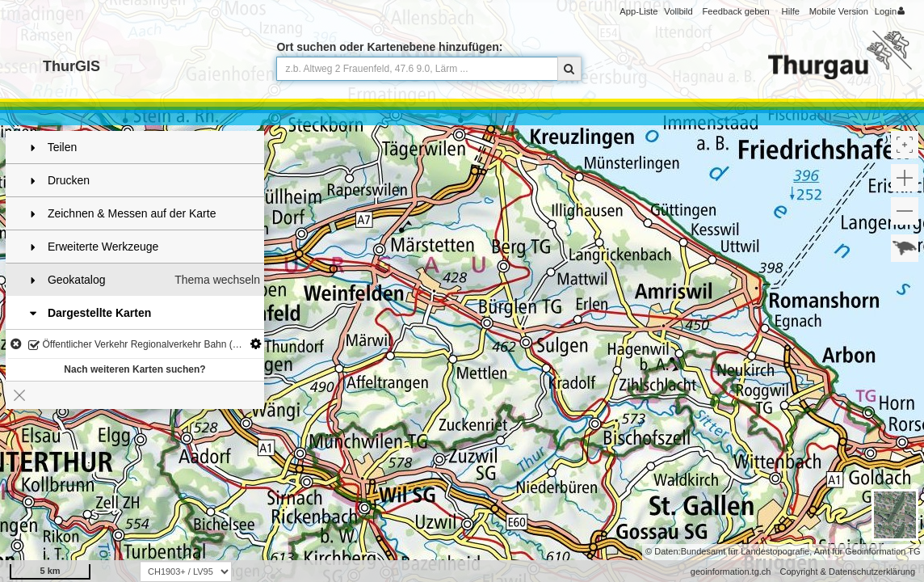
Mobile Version (839, 11)
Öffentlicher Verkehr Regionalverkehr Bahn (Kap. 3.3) (146, 346)
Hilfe (791, 11)
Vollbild (678, 11)
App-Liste (638, 11)
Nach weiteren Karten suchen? (134, 369)
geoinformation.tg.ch (731, 571)
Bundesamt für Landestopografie (745, 551)
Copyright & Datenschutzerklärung (847, 571)
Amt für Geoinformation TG (867, 551)
